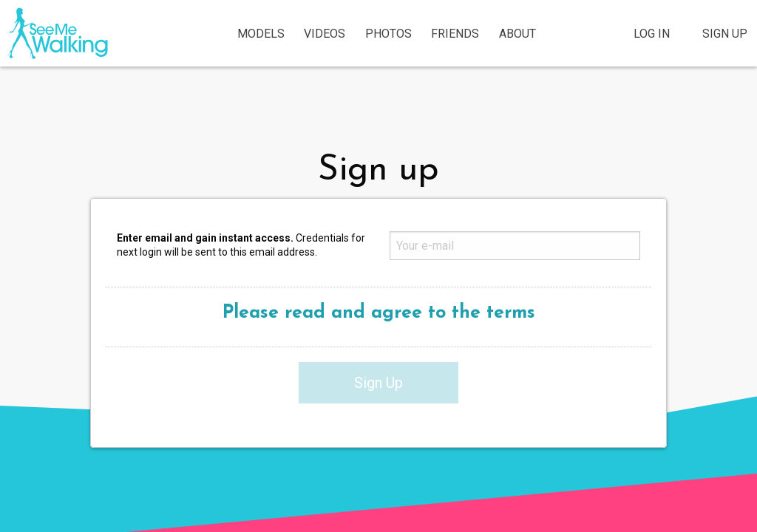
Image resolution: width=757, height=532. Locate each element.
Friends (455, 34)
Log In (652, 34)
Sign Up (725, 34)
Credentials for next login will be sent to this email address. (241, 245)
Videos (325, 34)
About (517, 34)
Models (261, 34)
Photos (388, 34)
